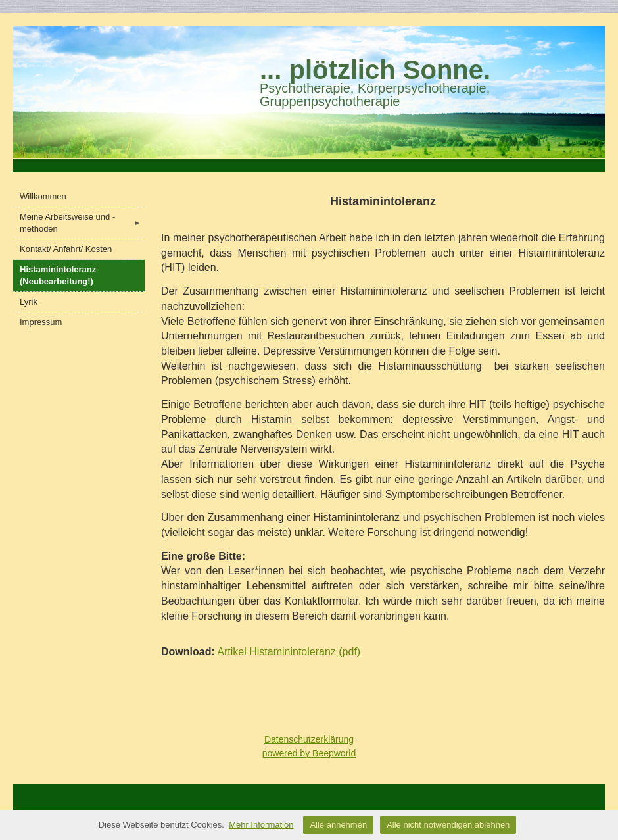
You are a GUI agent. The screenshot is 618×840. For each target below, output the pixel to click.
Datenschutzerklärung (309, 739)
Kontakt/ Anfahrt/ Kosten (66, 249)
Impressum (41, 322)
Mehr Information (261, 825)
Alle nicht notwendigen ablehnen (448, 825)
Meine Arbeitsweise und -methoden (82, 223)
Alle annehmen (338, 825)
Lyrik (29, 302)
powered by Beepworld (309, 753)
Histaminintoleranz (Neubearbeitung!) (58, 275)
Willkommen (43, 196)
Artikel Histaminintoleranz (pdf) (289, 652)
